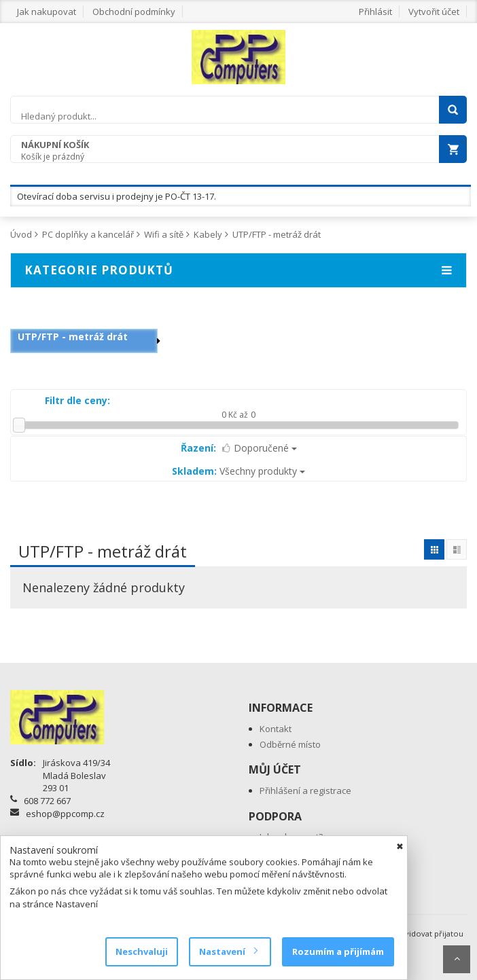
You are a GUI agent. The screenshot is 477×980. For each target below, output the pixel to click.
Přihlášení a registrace (305, 791)
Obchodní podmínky (134, 12)
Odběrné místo (290, 744)
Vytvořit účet (434, 12)
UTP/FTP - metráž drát (277, 234)
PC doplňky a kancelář (88, 234)
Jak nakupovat (47, 12)
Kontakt (276, 729)
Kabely (208, 234)
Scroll (457, 959)
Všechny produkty (238, 471)
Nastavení (228, 951)
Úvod (21, 234)
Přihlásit (375, 12)
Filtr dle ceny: (77, 400)
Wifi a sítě (164, 234)
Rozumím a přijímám (338, 951)
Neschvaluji (142, 951)
